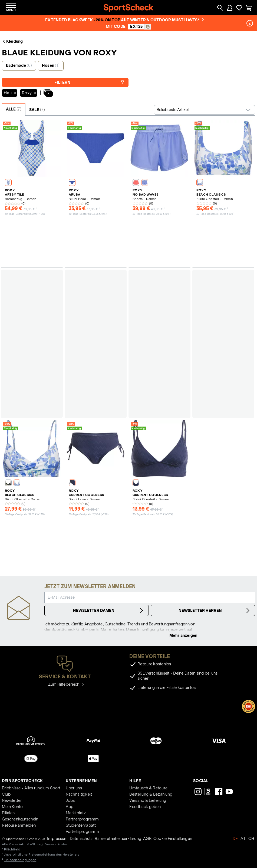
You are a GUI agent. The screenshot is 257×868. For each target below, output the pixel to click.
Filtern (89, 82)
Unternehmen (81, 781)
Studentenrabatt (81, 825)
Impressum (57, 839)
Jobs (70, 800)
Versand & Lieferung (148, 800)
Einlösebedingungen (20, 860)
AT (243, 839)
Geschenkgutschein (20, 819)
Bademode (19, 65)
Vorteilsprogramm (82, 832)
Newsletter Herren (215, 611)
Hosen (51, 65)
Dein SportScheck (22, 781)
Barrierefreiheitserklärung (118, 839)
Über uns (74, 788)
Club (6, 794)
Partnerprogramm (82, 819)
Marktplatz (76, 813)
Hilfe (135, 781)
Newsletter (12, 800)
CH (251, 839)
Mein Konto (12, 807)
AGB (147, 839)
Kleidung (12, 41)
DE (235, 839)
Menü (11, 10)
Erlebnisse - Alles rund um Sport (31, 788)
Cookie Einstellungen (173, 839)
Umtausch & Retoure (148, 788)
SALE (37, 110)
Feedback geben (145, 807)
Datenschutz (81, 839)
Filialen (8, 813)
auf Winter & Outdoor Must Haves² (162, 20)
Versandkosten (57, 844)
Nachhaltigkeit (79, 794)
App (70, 807)
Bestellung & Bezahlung (151, 794)
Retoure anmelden (19, 825)
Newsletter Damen (109, 611)
